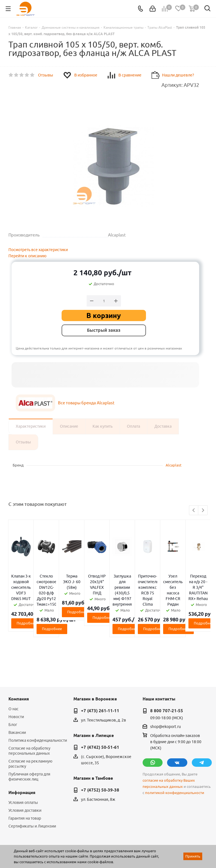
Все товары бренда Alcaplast (86, 403)
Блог (13, 680)
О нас (13, 664)
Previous (194, 510)
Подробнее (41, 606)
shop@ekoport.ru (166, 682)
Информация (22, 748)
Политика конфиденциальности (38, 695)
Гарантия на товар (25, 773)
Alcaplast (174, 465)
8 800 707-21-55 (167, 666)
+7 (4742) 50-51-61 (100, 702)
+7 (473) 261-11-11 (100, 666)
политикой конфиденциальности (175, 748)
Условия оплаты (23, 757)
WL (47, 843)
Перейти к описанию (27, 256)
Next (203, 510)
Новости (16, 672)
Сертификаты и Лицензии (32, 781)
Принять (193, 856)
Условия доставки (25, 765)
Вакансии (17, 687)
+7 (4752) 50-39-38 (100, 745)
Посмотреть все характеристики (38, 250)
